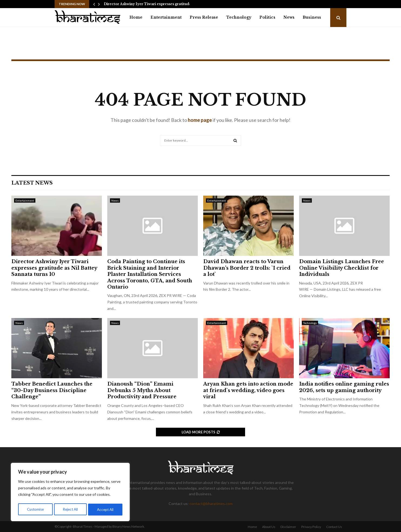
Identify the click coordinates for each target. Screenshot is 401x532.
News (289, 17)
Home (136, 17)
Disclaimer (288, 527)
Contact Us (334, 527)
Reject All (71, 509)
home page (200, 120)
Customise (35, 509)
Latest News (32, 183)
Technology (239, 17)
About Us (269, 527)
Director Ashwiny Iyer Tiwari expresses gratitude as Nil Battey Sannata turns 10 (54, 268)
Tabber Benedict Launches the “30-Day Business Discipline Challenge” (52, 390)
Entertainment (166, 17)
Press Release (204, 17)
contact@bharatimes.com (211, 503)
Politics (267, 17)
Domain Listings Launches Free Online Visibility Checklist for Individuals (342, 268)
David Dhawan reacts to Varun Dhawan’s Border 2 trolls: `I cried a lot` (247, 268)
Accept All (106, 509)
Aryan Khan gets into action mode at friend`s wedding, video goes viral (248, 390)
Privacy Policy (311, 527)
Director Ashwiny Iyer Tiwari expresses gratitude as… (151, 4)
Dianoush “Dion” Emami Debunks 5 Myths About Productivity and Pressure (142, 390)
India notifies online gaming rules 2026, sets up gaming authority (344, 387)
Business (312, 17)
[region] (70, 493)
